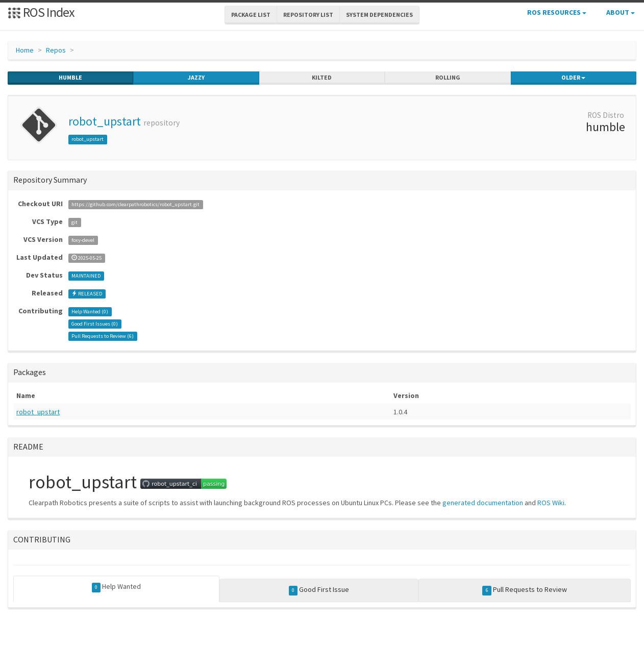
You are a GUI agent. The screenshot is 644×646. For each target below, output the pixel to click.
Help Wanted (117, 587)
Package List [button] (251, 15)
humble (70, 78)
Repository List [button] (308, 15)
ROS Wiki (551, 503)
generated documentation (483, 503)
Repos (56, 50)
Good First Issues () (95, 324)
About (621, 12)
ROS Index (41, 12)
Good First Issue (319, 590)
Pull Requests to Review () (103, 336)
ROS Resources (557, 12)
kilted (322, 78)
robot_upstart (105, 121)
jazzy (196, 78)
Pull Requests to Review (525, 590)
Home (25, 50)
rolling (448, 78)
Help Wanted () (90, 312)
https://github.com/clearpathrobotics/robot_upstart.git (135, 204)
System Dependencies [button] (379, 15)
